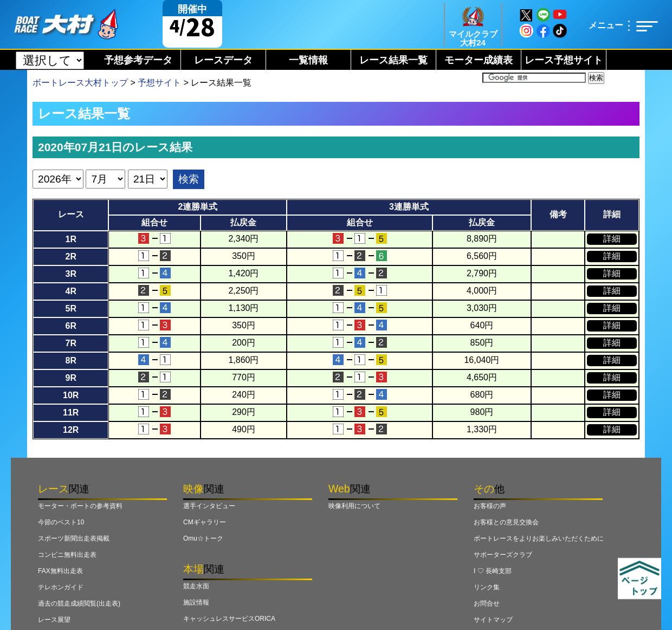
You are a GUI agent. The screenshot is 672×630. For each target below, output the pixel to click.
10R (71, 395)
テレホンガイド (61, 587)
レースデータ (223, 60)
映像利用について (354, 506)
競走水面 (196, 586)
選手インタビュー (209, 506)
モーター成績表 (479, 60)
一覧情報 (308, 60)
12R (71, 430)
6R (70, 326)
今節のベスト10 (61, 522)
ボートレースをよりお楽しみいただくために (539, 538)
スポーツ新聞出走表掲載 (74, 538)
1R (70, 239)
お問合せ (487, 603)
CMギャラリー (205, 522)
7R (70, 343)
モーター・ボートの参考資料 (80, 506)
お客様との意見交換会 (506, 522)
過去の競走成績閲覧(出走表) (79, 603)
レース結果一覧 (393, 60)
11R (71, 413)
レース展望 (54, 620)
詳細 (612, 239)
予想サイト (159, 83)
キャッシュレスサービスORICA (229, 619)
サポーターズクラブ (503, 555)
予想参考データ (138, 60)
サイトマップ (493, 620)
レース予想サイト (564, 60)
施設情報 (196, 602)
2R (70, 256)
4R (70, 291)
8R (70, 361)
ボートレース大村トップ (80, 83)
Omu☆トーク (203, 538)
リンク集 (487, 587)
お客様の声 (490, 506)
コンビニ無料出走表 (67, 555)
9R (70, 378)
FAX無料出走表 (60, 571)
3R (70, 274)
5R (70, 308)
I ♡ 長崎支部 (493, 571)
